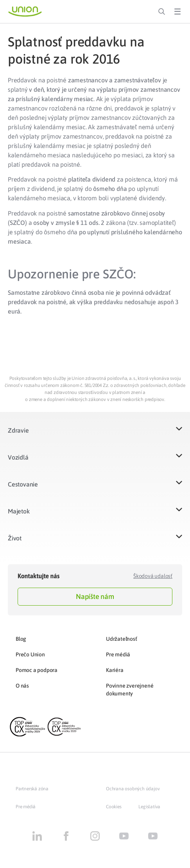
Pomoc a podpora (37, 670)
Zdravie (18, 430)
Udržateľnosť (122, 639)
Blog (21, 639)
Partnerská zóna (32, 789)
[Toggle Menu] (177, 12)
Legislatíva (149, 807)
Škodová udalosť (153, 576)
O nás (22, 686)
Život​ (15, 538)
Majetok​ (19, 511)
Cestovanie (23, 484)
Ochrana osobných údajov (133, 789)
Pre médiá (118, 654)
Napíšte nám (95, 596)
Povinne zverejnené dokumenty (130, 690)
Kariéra (115, 670)
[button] (95, 435)
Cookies (114, 807)
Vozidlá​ (18, 457)
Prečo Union (30, 654)
